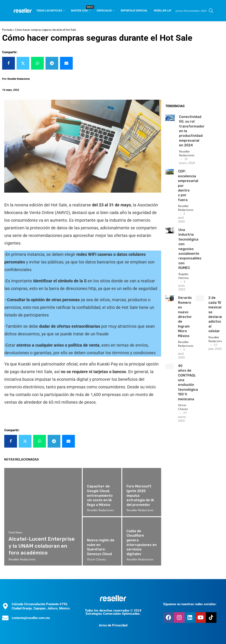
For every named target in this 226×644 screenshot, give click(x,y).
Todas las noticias (49, 11)
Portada (7, 30)
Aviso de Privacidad (113, 625)
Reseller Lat (163, 11)
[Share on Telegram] (52, 63)
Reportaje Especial (134, 11)
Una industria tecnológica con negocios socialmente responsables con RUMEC (190, 249)
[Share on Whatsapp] (37, 63)
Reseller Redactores (187, 153)
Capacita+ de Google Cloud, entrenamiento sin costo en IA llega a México (100, 495)
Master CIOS (81, 9)
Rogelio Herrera (183, 276)
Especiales (104, 11)
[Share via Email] (66, 63)
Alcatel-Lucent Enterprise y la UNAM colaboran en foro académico (42, 546)
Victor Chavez (183, 407)
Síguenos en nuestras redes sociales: (190, 604)
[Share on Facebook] (9, 63)
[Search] (211, 11)
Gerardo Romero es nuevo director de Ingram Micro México (185, 317)
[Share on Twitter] (23, 63)
